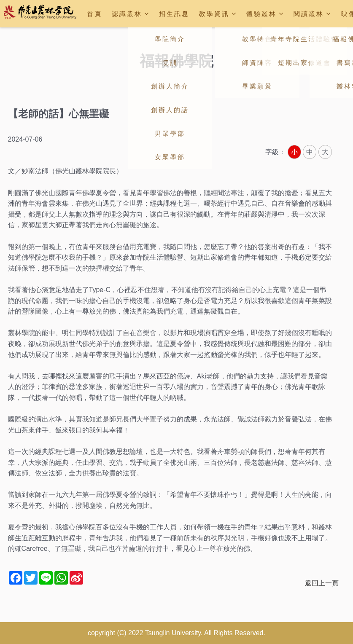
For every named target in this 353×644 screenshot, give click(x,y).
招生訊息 (174, 14)
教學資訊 (218, 14)
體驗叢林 (265, 14)
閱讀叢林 (313, 14)
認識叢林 (131, 14)
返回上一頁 (322, 583)
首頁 (94, 14)
